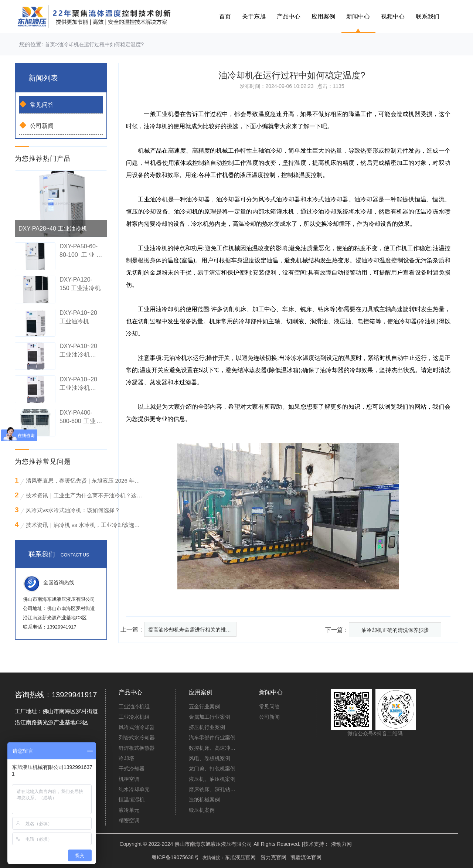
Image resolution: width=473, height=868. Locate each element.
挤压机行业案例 (207, 727)
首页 (225, 16)
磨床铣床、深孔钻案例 (213, 789)
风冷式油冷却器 (137, 727)
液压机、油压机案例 (212, 779)
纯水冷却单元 (134, 789)
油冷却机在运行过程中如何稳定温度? (101, 44)
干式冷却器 (132, 769)
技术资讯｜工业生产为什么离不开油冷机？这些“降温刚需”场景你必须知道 (85, 495)
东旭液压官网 (240, 857)
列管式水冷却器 (137, 738)
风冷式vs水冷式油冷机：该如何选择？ (73, 510)
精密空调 (129, 820)
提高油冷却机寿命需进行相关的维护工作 (192, 630)
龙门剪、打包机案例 (212, 769)
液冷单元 (129, 810)
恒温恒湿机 (132, 800)
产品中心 (289, 16)
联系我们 (428, 16)
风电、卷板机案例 (210, 758)
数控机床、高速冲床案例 (213, 748)
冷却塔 (126, 758)
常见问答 (36, 104)
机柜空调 (129, 779)
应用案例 (323, 16)
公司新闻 (36, 125)
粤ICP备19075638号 (175, 857)
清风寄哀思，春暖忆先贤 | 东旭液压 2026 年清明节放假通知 (85, 481)
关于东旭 (254, 16)
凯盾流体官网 (306, 857)
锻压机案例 (202, 810)
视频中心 (393, 16)
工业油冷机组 (134, 707)
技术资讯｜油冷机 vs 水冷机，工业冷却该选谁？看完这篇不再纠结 (85, 525)
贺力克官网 (273, 857)
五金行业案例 (204, 707)
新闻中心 (358, 16)
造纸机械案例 (204, 800)
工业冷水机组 (134, 717)
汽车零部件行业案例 (212, 738)
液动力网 (341, 844)
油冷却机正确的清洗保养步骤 (395, 630)
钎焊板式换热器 (137, 748)
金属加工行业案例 (210, 717)
